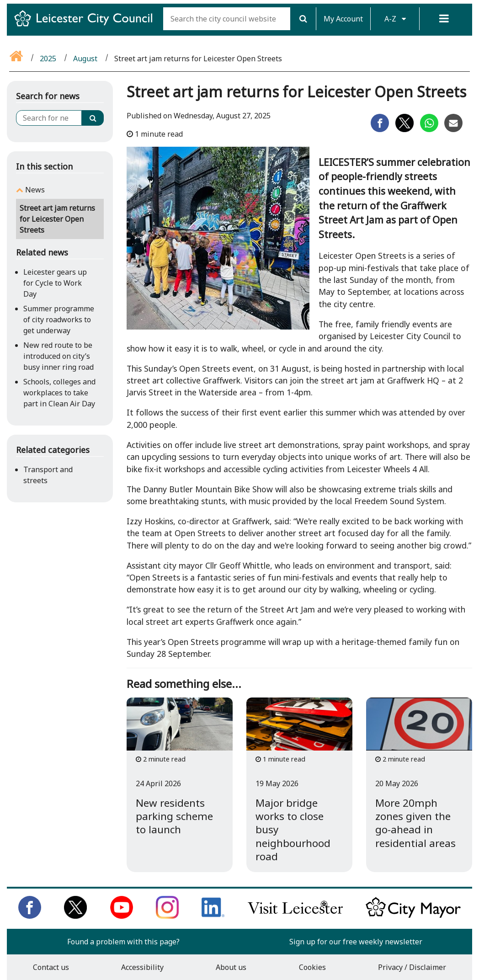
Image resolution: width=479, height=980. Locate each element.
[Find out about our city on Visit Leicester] (295, 916)
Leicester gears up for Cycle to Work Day (55, 283)
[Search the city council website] (227, 19)
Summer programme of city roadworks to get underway (59, 320)
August (85, 59)
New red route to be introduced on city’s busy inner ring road (59, 356)
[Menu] (444, 19)
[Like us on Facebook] (30, 916)
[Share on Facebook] (380, 129)
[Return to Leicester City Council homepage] (87, 27)
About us (231, 967)
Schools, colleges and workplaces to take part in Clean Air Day (59, 393)
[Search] (303, 19)
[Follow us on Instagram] (167, 916)
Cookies (312, 967)
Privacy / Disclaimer (412, 967)
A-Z (395, 19)
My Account (343, 19)
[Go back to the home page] (17, 59)
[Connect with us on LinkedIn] (213, 916)
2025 (48, 59)
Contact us (51, 967)
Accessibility (142, 967)
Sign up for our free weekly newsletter (356, 942)
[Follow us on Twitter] (75, 916)
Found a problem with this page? (123, 942)
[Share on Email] (453, 129)
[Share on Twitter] (404, 129)
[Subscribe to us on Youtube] (122, 916)
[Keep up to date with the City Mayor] (413, 916)
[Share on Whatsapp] (429, 129)
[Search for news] (49, 118)
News (35, 190)
